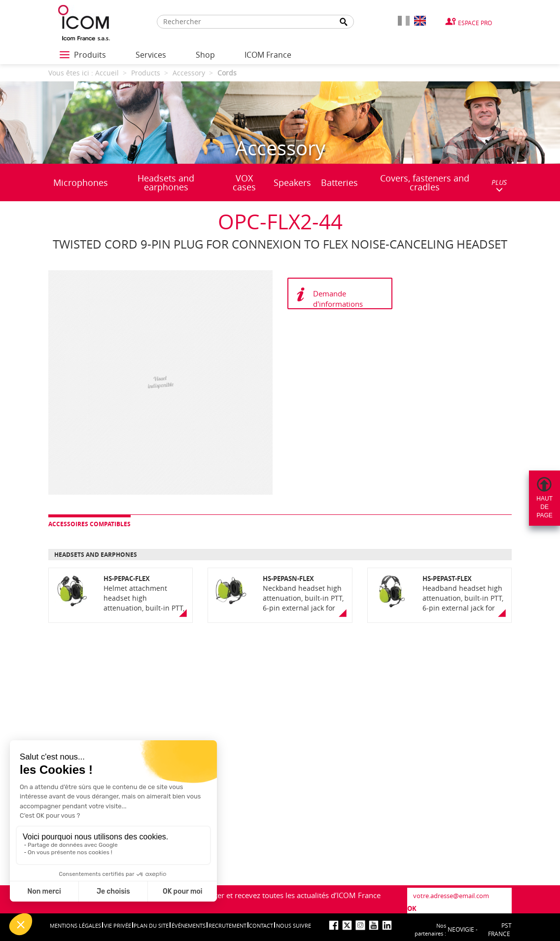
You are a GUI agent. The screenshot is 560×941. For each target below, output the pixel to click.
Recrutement (227, 925)
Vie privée (118, 925)
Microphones (81, 182)
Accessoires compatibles (89, 524)
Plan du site (151, 925)
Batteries (339, 182)
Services (151, 55)
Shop (205, 55)
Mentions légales (75, 925)
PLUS (499, 185)
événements (189, 925)
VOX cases (244, 182)
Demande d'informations (338, 299)
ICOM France (268, 55)
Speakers (292, 182)
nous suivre (294, 925)
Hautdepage (544, 507)
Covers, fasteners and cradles (425, 182)
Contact (261, 925)
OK (412, 908)
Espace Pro (475, 23)
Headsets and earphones (166, 182)
